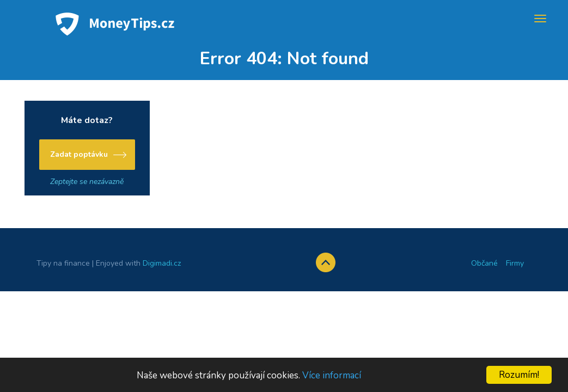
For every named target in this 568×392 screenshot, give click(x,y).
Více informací (332, 375)
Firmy (515, 263)
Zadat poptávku (79, 154)
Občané (484, 263)
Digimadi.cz (162, 263)
